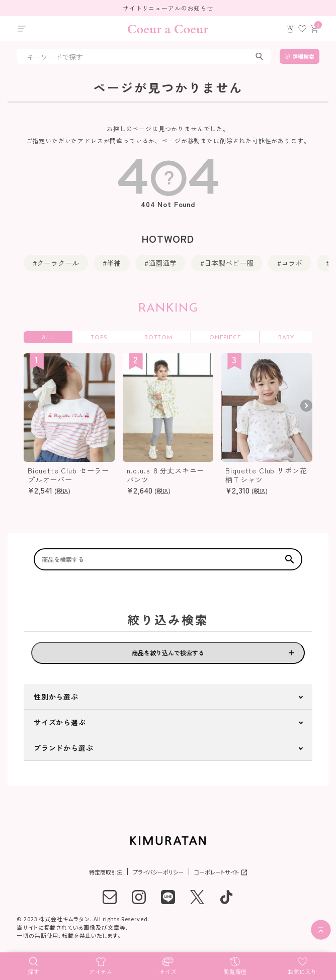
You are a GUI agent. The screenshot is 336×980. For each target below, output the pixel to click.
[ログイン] (290, 29)
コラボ (292, 263)
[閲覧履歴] (235, 965)
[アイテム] (101, 965)
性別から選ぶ (56, 697)
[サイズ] (168, 965)
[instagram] (139, 897)
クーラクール (58, 263)
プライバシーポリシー (158, 872)
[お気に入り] (302, 965)
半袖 (114, 263)
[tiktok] (226, 897)
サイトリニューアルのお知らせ (168, 8)
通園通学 (162, 263)
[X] (197, 897)
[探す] (34, 965)
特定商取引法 (106, 872)
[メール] (110, 897)
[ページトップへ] (321, 930)
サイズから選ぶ (60, 722)
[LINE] (168, 897)
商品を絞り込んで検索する (168, 653)
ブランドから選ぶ (64, 748)
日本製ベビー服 (229, 263)
